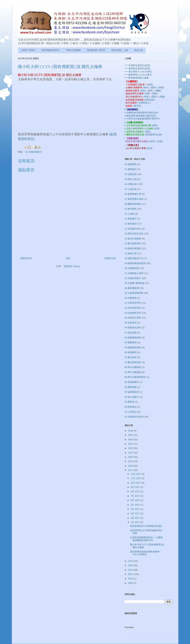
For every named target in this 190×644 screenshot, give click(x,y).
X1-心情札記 (131, 412)
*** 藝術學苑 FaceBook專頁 (138, 75)
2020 (131, 457)
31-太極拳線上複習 (134, 273)
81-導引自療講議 (133, 372)
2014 (131, 570)
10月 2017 (136, 483)
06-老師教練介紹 (133, 194)
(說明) (152, 141)
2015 (131, 565)
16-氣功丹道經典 (133, 239)
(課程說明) (149, 100)
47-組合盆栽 (131, 333)
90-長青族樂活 (132, 382)
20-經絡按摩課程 (133, 248)
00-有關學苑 (131, 164)
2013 (131, 574)
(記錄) (160, 141)
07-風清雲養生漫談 (134, 199)
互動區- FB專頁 (28, 50)
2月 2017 (136, 518)
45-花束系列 (131, 323)
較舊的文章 (110, 258)
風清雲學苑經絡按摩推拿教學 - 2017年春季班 (145, 553)
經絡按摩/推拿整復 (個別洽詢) (141, 116)
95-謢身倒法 (131, 407)
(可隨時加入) (144, 103)
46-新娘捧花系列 (133, 328)
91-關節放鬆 (131, 387)
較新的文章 (26, 258)
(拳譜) (161, 87)
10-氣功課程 (131, 209)
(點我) (150, 85)
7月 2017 (136, 496)
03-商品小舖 (131, 179)
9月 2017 (136, 487)
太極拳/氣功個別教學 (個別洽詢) (142, 113)
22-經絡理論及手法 (134, 258)
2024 (131, 440)
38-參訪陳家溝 (132, 288)
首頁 (68, 258)
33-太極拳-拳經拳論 (134, 283)
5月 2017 (136, 505)
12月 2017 (136, 474)
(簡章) (146, 87)
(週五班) (137, 106)
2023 (131, 444)
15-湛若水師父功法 (134, 234)
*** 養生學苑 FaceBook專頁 (138, 72)
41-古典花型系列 (133, 303)
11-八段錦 (130, 214)
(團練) (158, 91)
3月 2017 (136, 513)
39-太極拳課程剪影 (134, 293)
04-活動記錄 (131, 184)
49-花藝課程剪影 (133, 338)
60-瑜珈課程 (131, 352)
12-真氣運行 (131, 219)
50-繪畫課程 (131, 342)
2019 (131, 461)
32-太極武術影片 (34, 152)
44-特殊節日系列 (133, 318)
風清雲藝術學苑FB (50, 50)
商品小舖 (138, 50)
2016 (131, 561)
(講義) (162, 97)
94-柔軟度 (130, 402)
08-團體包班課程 (133, 204)
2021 (131, 453)
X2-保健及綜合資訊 (134, 417)
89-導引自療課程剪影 (135, 377)
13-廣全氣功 (131, 224)
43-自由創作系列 (133, 313)
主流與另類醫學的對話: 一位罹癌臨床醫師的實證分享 (147, 539)
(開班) (154, 87)
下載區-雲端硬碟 (73, 50)
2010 (131, 578)
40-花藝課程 (131, 298)
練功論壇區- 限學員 (96, 50)
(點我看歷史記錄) (154, 135)
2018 (131, 466)
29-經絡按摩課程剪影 (135, 263)
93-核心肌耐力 (132, 397)
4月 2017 (136, 509)
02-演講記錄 (131, 174)
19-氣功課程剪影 (133, 243)
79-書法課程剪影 (133, 362)
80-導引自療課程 (133, 367)
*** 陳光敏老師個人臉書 (137, 78)
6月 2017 (136, 500)
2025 (131, 435)
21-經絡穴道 (131, 253)
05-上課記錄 (131, 189)
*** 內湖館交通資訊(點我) (137, 65)
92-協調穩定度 (132, 392)
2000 (131, 583)
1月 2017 (136, 522)
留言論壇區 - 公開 (120, 50)
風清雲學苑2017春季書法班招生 (146, 526)
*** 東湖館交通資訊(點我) (137, 68)
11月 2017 (136, 478)
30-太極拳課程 (132, 268)
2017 (131, 470)
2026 (131, 431)
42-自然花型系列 (133, 308)
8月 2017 (136, 491)
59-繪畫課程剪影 (133, 347)
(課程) (155, 125)
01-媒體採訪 (131, 169)
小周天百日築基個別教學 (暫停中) (143, 119)
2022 (131, 448)
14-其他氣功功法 (133, 229)
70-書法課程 (131, 357)
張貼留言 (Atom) (72, 266)
